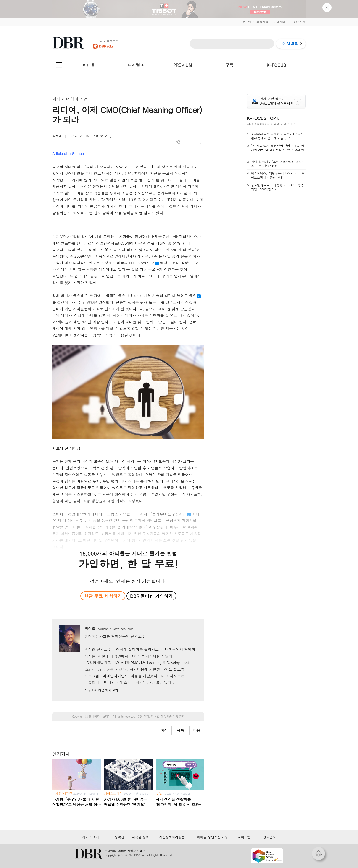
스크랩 (201, 143)
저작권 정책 (140, 837)
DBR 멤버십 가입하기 (151, 596)
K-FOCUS (276, 65)
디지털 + (136, 65)
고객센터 (279, 22)
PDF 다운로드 (186, 143)
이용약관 (118, 837)
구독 (229, 65)
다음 (197, 730)
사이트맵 (244, 837)
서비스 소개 (91, 837)
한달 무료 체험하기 (103, 596)
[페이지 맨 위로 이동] (320, 855)
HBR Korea (298, 22)
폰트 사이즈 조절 (193, 143)
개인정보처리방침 (172, 837)
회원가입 (262, 22)
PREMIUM (183, 65)
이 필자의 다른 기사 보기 (101, 690)
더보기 (178, 142)
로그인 (246, 22)
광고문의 (269, 837)
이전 (164, 730)
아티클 (89, 65)
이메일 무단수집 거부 (212, 837)
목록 (181, 730)
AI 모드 (292, 43)
